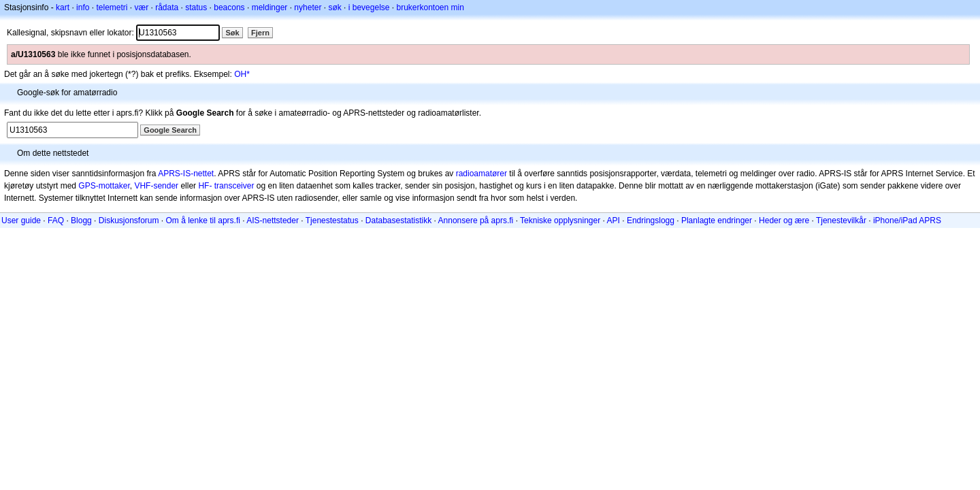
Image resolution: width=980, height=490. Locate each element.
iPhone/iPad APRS (907, 220)
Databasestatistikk (398, 220)
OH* (242, 74)
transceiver (234, 186)
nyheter (308, 7)
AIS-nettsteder (273, 220)
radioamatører (481, 174)
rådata (167, 7)
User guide (21, 220)
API (614, 220)
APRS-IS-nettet (186, 174)
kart (63, 7)
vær (141, 7)
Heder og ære (784, 220)
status (196, 7)
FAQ (56, 220)
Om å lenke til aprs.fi (203, 220)
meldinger (270, 7)
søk (334, 7)
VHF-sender (156, 186)
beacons (229, 7)
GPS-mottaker (104, 186)
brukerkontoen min (430, 7)
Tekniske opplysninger (560, 220)
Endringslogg (651, 220)
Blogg (81, 220)
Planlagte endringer (717, 220)
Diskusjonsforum (129, 220)
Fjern (260, 33)
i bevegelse (369, 7)
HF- (205, 186)
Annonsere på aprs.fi (476, 220)
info (83, 7)
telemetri (112, 7)
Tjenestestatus (332, 220)
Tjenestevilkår (841, 220)
